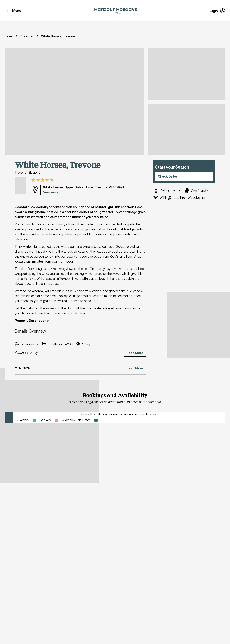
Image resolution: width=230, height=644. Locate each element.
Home (9, 36)
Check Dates (168, 176)
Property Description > (32, 321)
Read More (135, 353)
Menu (13, 11)
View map (50, 192)
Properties (27, 36)
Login (217, 11)
